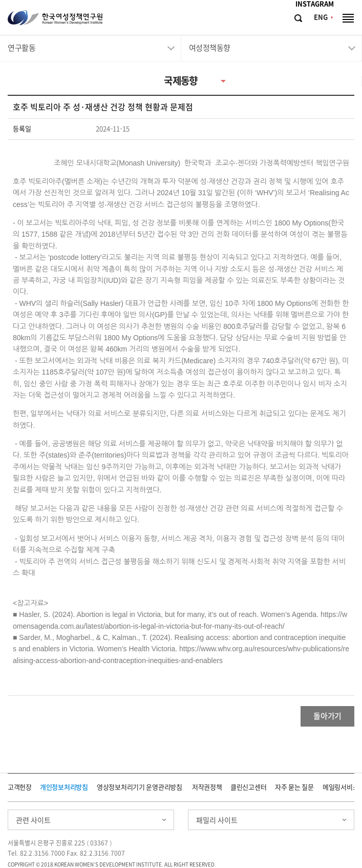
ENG (321, 17)
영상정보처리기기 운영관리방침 (140, 787)
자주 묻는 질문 (294, 787)
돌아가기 (327, 716)
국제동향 (181, 81)
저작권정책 (207, 787)
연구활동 (22, 48)
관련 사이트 (33, 820)
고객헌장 (20, 787)
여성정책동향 (210, 48)
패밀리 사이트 (217, 820)
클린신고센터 (248, 787)
